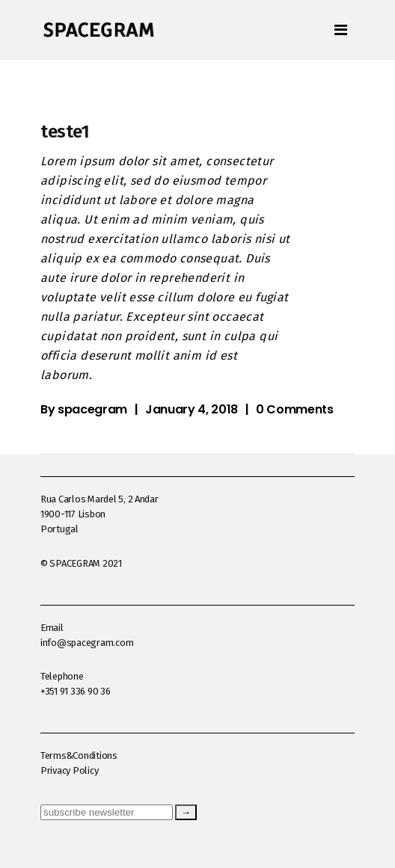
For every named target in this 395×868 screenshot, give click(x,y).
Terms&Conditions (79, 755)
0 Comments (295, 409)
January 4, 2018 (192, 409)
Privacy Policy (69, 770)
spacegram (92, 409)
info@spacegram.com (87, 643)
